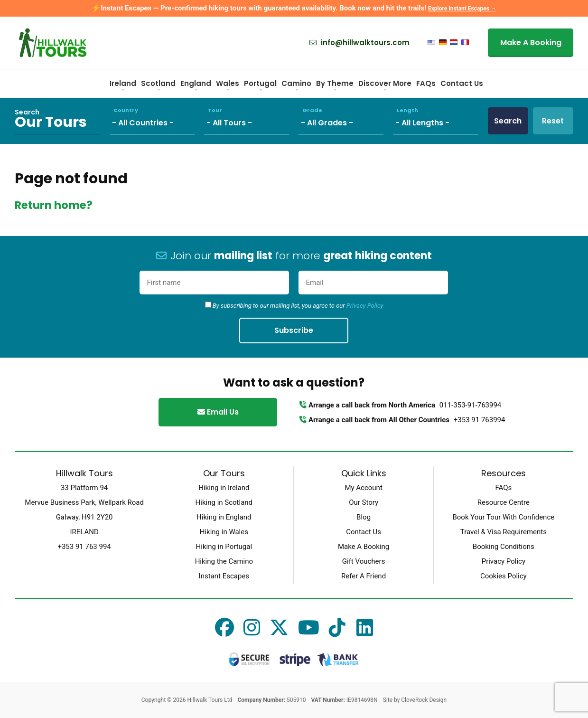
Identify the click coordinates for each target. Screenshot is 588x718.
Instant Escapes (224, 576)
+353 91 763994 (480, 420)
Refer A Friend (364, 576)
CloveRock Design (424, 700)
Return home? (54, 205)
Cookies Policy (504, 576)
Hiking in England (224, 517)
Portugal (260, 87)
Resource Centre (504, 502)
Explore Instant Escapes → (462, 9)
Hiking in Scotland (224, 502)
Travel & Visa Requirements (504, 532)
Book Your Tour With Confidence (503, 517)
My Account (363, 488)
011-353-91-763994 (470, 405)
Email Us (218, 412)
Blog (364, 517)
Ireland (123, 87)
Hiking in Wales (224, 532)
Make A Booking (531, 43)
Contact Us (462, 83)
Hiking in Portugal (224, 547)
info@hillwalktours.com (359, 43)
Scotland (158, 87)
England (196, 87)
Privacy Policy (365, 306)
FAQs (426, 83)
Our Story (364, 502)
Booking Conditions (504, 547)
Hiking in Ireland (224, 488)
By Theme (335, 87)
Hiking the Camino (224, 561)
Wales (228, 87)
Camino (296, 87)
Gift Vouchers (364, 561)
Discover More (385, 87)
